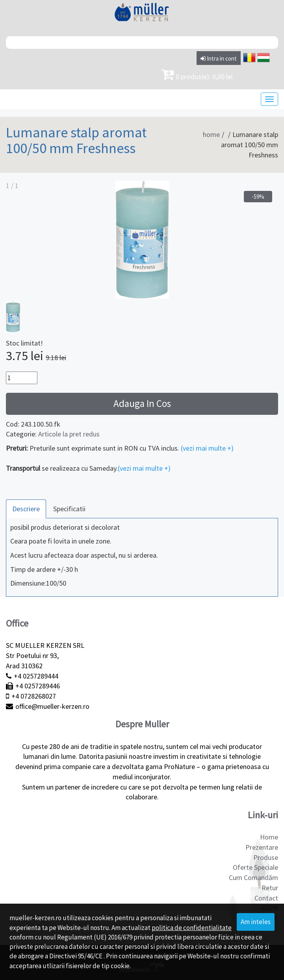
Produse (266, 857)
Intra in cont (219, 58)
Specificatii (69, 509)
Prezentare (262, 847)
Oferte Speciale (255, 867)
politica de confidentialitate (192, 928)
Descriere (26, 509)
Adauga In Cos (142, 403)
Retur (270, 888)
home (211, 134)
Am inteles (256, 922)
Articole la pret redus (69, 434)
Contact (266, 898)
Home (269, 837)
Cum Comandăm (253, 877)
